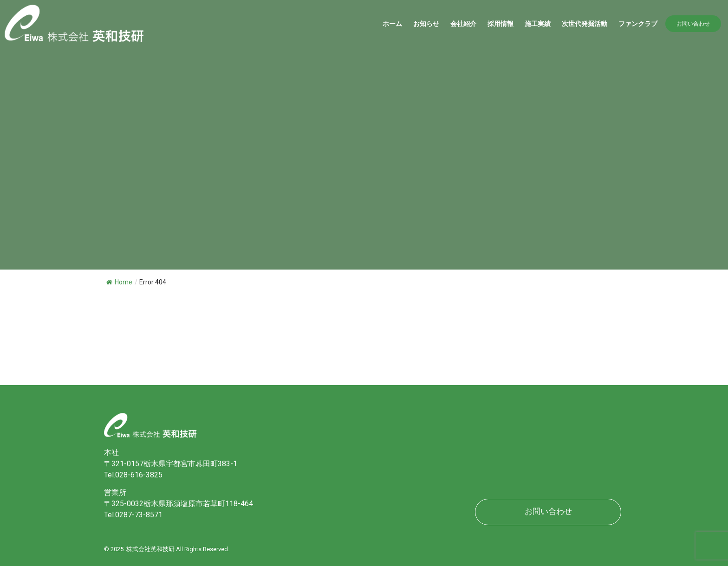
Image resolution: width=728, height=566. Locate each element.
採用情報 (500, 24)
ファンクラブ (638, 24)
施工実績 (538, 24)
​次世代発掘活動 (585, 24)
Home (119, 282)
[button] (693, 24)
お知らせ (426, 24)
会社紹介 (463, 24)
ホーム (392, 24)
